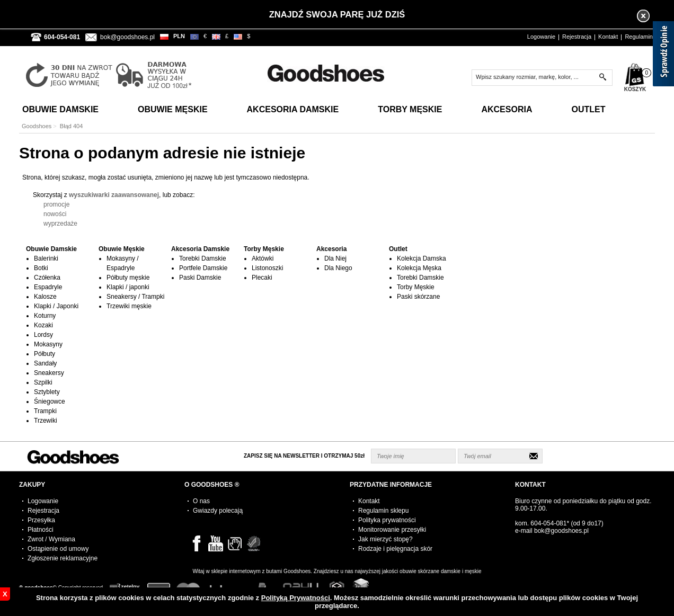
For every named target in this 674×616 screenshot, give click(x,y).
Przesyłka (41, 520)
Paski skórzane (418, 297)
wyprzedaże (60, 224)
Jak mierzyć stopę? (385, 539)
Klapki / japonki (128, 287)
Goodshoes (37, 126)
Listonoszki (267, 268)
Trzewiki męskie (129, 306)
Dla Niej (335, 258)
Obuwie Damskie (60, 109)
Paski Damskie (200, 278)
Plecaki (262, 278)
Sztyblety (47, 392)
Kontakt (608, 37)
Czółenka (47, 278)
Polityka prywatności (387, 520)
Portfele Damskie (203, 268)
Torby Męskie (410, 109)
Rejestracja (577, 37)
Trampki (45, 411)
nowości (55, 214)
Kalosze (45, 297)
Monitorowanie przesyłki (392, 530)
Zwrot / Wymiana (51, 539)
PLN (179, 36)
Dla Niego (338, 268)
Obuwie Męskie (173, 109)
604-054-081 (548, 523)
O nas (201, 501)
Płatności (41, 530)
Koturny (45, 316)
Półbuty (45, 354)
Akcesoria (507, 109)
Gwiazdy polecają (218, 511)
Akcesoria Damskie (293, 109)
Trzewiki (46, 421)
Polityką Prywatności (296, 598)
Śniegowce (50, 401)
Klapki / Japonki (56, 306)
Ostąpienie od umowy (58, 549)
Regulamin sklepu (383, 511)
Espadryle (48, 287)
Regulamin (639, 37)
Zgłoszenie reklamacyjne (63, 558)
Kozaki (43, 325)
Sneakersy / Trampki (135, 297)
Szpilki (43, 382)
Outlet (588, 109)
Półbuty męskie (128, 278)
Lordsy (43, 335)
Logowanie (541, 37)
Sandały (45, 363)
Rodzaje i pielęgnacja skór (395, 549)
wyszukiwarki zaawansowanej (114, 195)
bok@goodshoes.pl (127, 37)
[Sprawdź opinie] (663, 56)
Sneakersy (49, 373)
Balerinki (46, 258)
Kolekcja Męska (419, 268)
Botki (41, 268)
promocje (56, 204)
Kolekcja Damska (422, 258)
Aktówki (263, 258)
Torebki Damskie (203, 258)
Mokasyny (48, 344)
